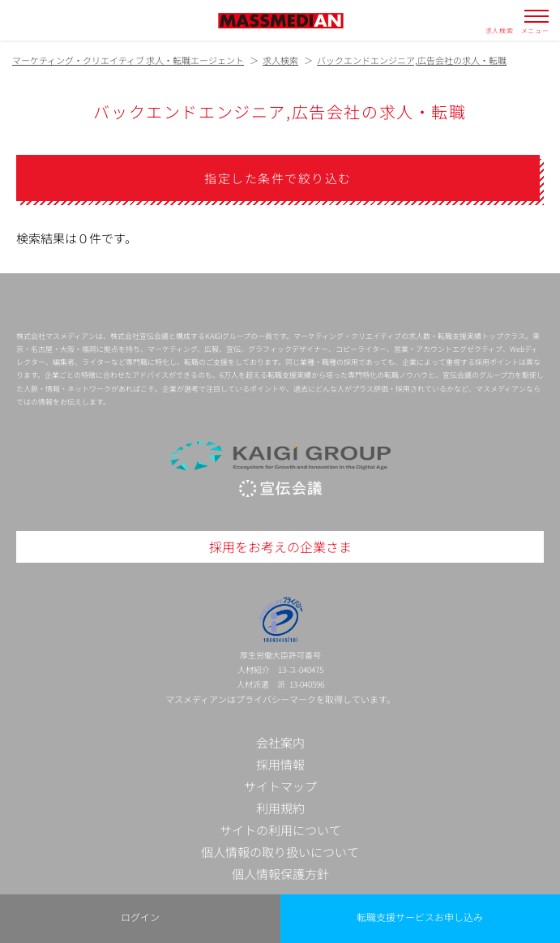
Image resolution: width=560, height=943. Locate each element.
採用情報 (280, 764)
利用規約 (280, 808)
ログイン (140, 917)
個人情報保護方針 (280, 874)
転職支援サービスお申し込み (420, 917)
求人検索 (500, 30)
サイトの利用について (280, 830)
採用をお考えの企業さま (280, 547)
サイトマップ (280, 786)
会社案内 (280, 742)
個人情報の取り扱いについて (280, 852)
